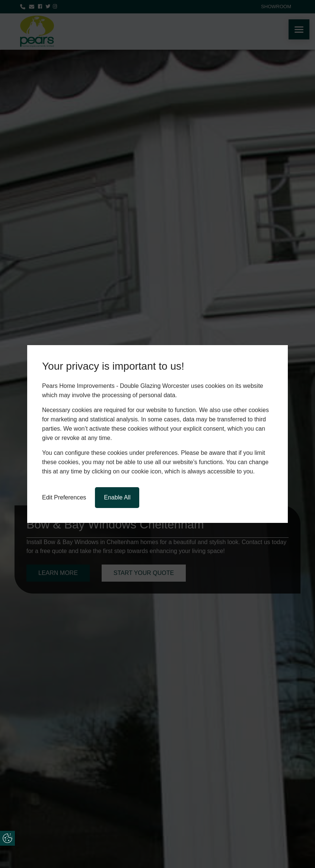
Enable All (117, 497)
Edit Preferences (64, 497)
